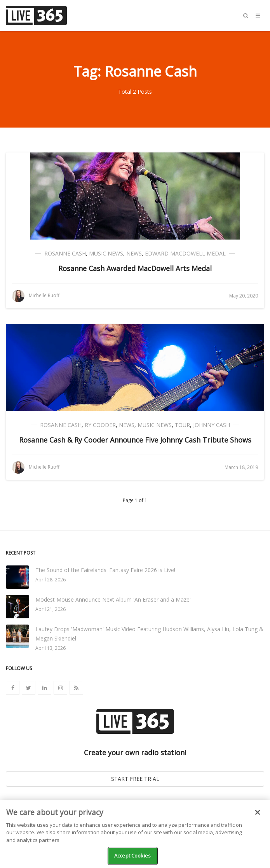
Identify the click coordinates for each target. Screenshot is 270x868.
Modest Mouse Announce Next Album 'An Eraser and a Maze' (113, 599)
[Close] (258, 812)
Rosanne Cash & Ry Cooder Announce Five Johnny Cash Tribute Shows (135, 440)
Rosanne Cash (65, 253)
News (134, 253)
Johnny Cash (212, 425)
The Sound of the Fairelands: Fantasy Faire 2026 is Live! (105, 570)
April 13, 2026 (51, 648)
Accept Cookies (132, 856)
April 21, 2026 (51, 609)
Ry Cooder (100, 425)
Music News (106, 253)
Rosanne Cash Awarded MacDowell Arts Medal (135, 268)
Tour (182, 425)
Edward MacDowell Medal (185, 253)
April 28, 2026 (51, 580)
